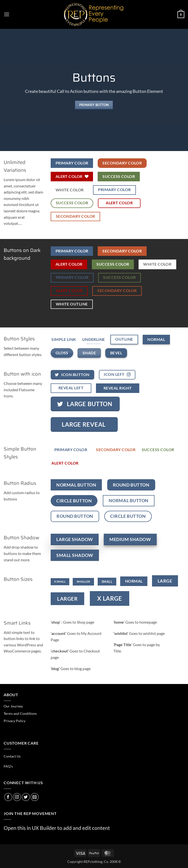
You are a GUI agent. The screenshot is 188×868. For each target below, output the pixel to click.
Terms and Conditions (20, 713)
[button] (7, 14)
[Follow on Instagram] (17, 797)
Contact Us (12, 756)
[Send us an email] (35, 797)
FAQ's (8, 766)
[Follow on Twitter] (26, 797)
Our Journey (13, 706)
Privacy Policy (15, 721)
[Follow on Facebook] (8, 797)
